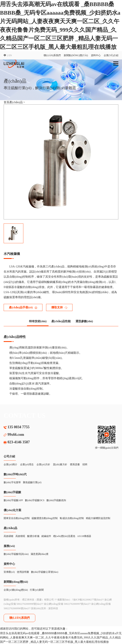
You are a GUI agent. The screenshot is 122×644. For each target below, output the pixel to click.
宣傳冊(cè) (9, 572)
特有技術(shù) (38, 321)
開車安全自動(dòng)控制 (17, 518)
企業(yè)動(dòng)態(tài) (16, 590)
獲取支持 (59, 307)
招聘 (85, 464)
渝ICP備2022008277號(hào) (87, 600)
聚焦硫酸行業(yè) (32, 482)
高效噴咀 (20, 536)
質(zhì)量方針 (60, 464)
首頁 (6, 102)
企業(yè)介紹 (111, 55)
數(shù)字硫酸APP (13, 500)
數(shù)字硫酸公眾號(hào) (45, 572)
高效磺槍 (9, 536)
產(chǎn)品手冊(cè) (23, 307)
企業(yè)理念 (27, 464)
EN (10, 55)
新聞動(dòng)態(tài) (76, 55)
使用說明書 (23, 572)
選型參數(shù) (84, 321)
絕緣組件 (46, 536)
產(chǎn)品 (16, 102)
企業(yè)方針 (43, 464)
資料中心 (96, 55)
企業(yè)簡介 (10, 464)
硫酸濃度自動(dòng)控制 (45, 518)
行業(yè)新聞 (37, 590)
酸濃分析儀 (33, 536)
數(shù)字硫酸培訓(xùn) (16, 554)
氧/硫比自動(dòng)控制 (72, 518)
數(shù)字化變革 (12, 482)
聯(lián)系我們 (52, 55)
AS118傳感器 (84, 536)
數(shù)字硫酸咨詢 (56, 500)
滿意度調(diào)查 (40, 554)
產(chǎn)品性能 (61, 321)
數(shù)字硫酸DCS (35, 500)
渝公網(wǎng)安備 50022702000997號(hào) (66, 604)
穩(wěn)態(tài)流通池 (64, 536)
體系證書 (75, 464)
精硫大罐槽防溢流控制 (98, 518)
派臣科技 (53, 608)
